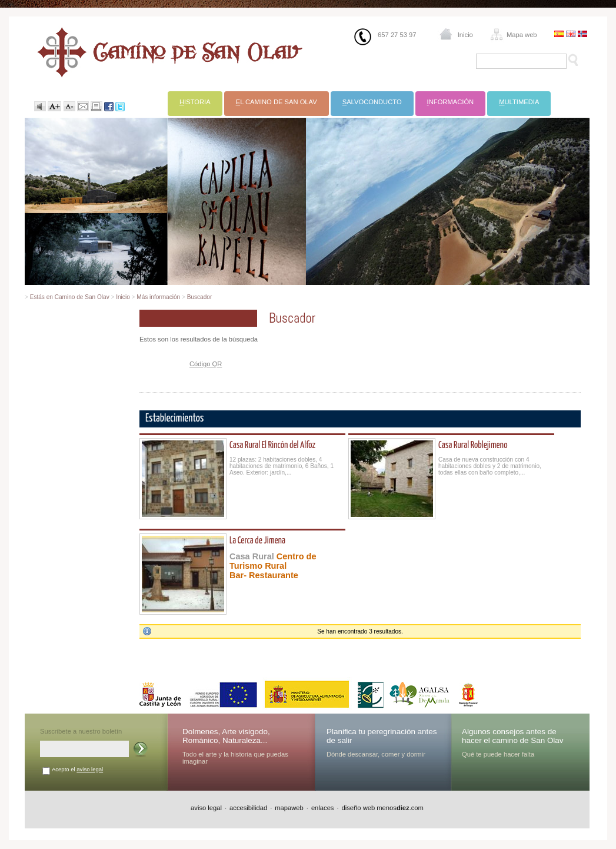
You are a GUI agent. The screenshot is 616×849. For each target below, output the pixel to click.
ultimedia (519, 102)
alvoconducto (372, 102)
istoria (195, 102)
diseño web (359, 808)
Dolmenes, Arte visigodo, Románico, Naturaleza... (226, 736)
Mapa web (522, 35)
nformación (451, 102)
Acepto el (77, 769)
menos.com (400, 808)
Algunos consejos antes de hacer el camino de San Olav (513, 736)
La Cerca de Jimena (257, 541)
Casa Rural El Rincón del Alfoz (272, 445)
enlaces (323, 808)
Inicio (465, 35)
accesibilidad (248, 808)
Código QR (206, 364)
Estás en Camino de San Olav (70, 297)
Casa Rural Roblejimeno (473, 445)
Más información (158, 297)
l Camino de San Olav (277, 102)
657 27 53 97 (397, 35)
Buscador (200, 297)
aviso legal (90, 769)
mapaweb (289, 808)
